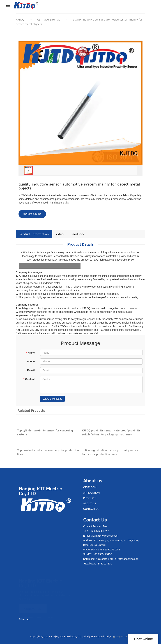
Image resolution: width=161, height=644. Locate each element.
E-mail (30, 370)
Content (29, 379)
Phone (31, 361)
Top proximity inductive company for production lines (48, 454)
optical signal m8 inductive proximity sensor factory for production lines (110, 454)
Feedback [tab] (78, 234)
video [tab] (60, 234)
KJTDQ (20, 20)
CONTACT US (33, 607)
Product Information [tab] (34, 234)
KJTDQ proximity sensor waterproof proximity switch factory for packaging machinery (111, 434)
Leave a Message (52, 399)
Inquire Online (32, 214)
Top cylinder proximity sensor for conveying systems (45, 434)
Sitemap (24, 619)
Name (30, 353)
